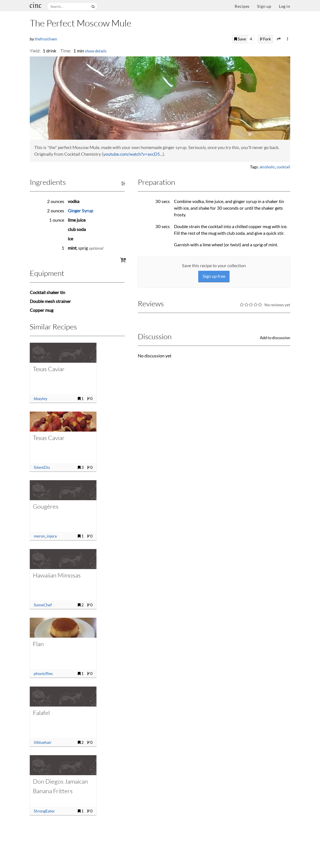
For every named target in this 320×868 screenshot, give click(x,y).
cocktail (283, 167)
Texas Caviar (49, 369)
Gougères (46, 506)
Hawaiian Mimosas (57, 575)
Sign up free (214, 276)
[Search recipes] (69, 6)
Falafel (41, 713)
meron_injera (45, 536)
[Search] (94, 7)
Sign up (264, 6)
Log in (285, 6)
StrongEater (44, 811)
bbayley (41, 399)
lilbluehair (43, 742)
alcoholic (267, 167)
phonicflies (43, 674)
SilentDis (42, 467)
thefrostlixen (46, 39)
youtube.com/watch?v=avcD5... (133, 154)
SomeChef (43, 605)
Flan (38, 644)
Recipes (242, 6)
